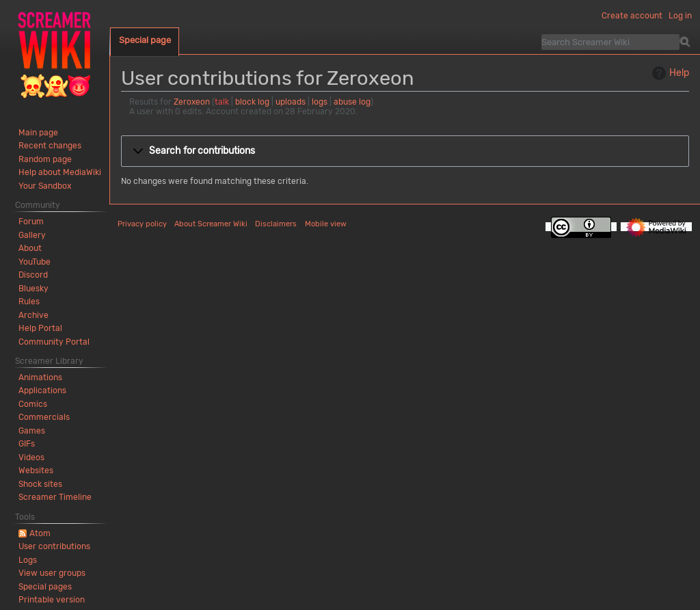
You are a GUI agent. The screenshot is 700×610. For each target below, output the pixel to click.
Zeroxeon (192, 102)
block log (252, 102)
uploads (291, 102)
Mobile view (326, 224)
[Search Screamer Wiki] (610, 42)
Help (669, 73)
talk (222, 102)
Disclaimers (276, 224)
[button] (405, 151)
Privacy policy (142, 224)
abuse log (352, 102)
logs (320, 102)
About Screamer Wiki (211, 224)
